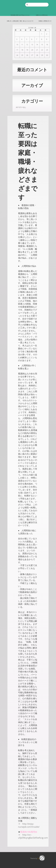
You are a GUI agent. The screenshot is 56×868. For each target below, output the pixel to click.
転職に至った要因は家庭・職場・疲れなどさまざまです (20, 21)
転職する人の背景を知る (42, 15)
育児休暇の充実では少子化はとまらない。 (21, 15)
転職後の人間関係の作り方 (45, 21)
